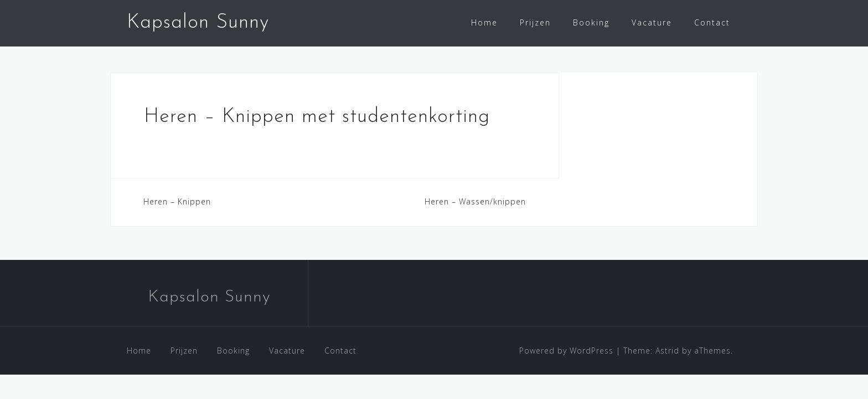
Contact (712, 22)
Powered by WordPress (566, 358)
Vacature (652, 22)
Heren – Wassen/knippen (475, 209)
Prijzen (535, 22)
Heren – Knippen (177, 209)
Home (484, 22)
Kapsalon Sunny (198, 23)
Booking (591, 22)
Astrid (667, 358)
